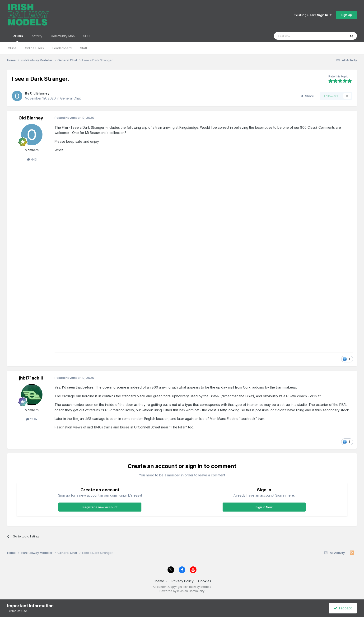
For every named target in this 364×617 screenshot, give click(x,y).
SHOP (87, 36)
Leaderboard (62, 48)
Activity (37, 36)
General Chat (70, 98)
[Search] (298, 36)
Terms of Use (17, 611)
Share (307, 96)
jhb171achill (31, 378)
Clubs (12, 48)
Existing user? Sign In (313, 15)
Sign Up (346, 15)
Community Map (63, 36)
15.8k (32, 419)
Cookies (205, 581)
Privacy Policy (183, 581)
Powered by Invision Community (182, 591)
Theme (160, 581)
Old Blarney (40, 93)
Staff (84, 48)
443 (32, 159)
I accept (343, 608)
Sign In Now (264, 507)
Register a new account (100, 507)
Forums (17, 38)
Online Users (34, 48)
